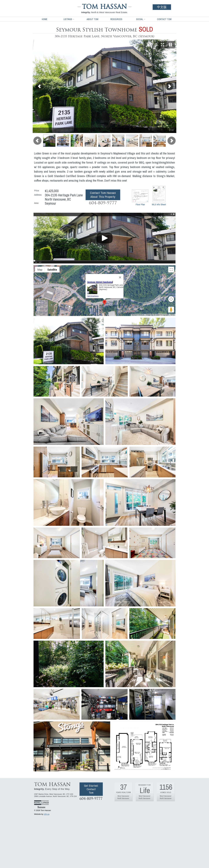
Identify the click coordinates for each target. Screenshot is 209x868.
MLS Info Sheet (159, 196)
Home (45, 19)
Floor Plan (140, 198)
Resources (116, 19)
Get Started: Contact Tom (91, 789)
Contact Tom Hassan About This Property (103, 195)
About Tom (92, 19)
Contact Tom (164, 19)
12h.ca (47, 814)
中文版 (162, 7)
